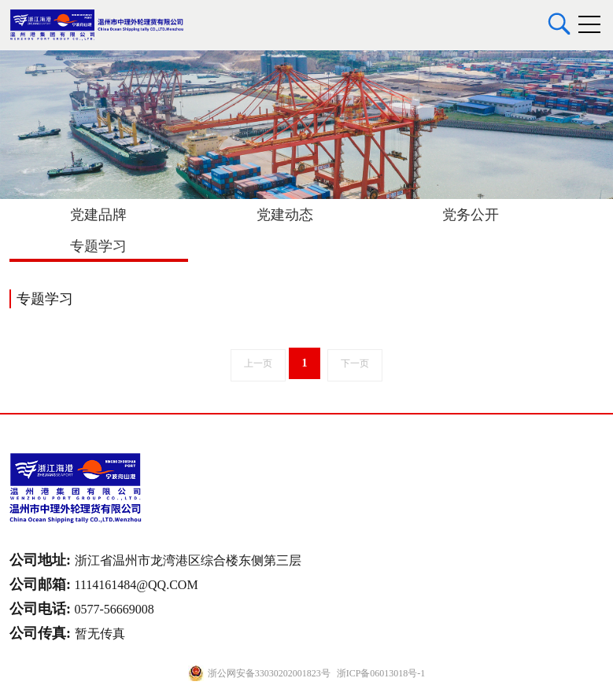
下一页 (355, 363)
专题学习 (98, 246)
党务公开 (471, 215)
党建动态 (285, 215)
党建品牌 (98, 215)
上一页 (258, 363)
